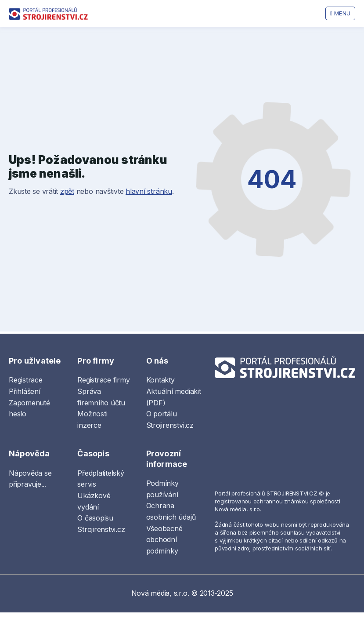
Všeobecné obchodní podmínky (164, 540)
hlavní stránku (149, 191)
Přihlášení (25, 391)
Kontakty (160, 380)
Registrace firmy (103, 380)
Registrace (26, 380)
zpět (67, 191)
